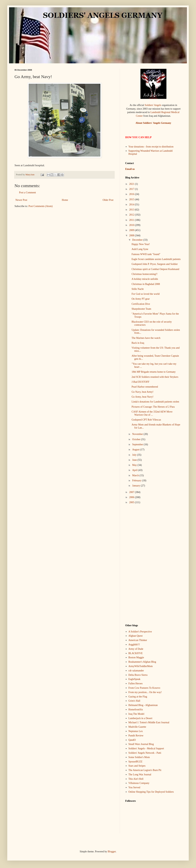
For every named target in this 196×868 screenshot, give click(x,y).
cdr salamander (136, 671)
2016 (132, 194)
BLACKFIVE (136, 653)
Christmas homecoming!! (145, 274)
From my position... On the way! (145, 692)
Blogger (112, 852)
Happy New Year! (141, 244)
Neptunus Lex (136, 731)
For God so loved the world (146, 294)
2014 (132, 205)
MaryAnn (30, 175)
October (137, 439)
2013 (132, 210)
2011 (132, 220)
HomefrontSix (136, 710)
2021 (132, 184)
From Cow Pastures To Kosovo (144, 688)
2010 (132, 225)
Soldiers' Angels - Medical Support (146, 748)
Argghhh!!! (134, 645)
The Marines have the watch (146, 338)
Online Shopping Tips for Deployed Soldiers (151, 792)
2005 (132, 502)
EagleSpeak (134, 679)
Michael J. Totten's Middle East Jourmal (149, 722)
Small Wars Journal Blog (141, 744)
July (135, 455)
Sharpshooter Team (141, 309)
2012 (132, 215)
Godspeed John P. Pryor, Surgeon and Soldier (155, 264)
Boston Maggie (136, 657)
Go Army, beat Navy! (142, 397)
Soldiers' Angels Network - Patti (145, 753)
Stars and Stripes (137, 766)
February (137, 481)
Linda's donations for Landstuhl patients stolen (155, 402)
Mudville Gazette (137, 727)
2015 (132, 199)
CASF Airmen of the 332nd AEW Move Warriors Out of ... (152, 413)
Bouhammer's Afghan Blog (142, 662)
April (135, 470)
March (136, 475)
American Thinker (138, 640)
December (138, 240)
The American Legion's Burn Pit (145, 770)
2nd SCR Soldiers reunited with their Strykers (155, 377)
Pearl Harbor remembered (145, 387)
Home (65, 200)
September (138, 444)
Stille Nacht (138, 289)
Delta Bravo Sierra (138, 675)
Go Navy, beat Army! (142, 392)
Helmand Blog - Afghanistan (143, 705)
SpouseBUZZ (135, 762)
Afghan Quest (136, 636)
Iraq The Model (136, 714)
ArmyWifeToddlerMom (141, 666)
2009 (132, 230)
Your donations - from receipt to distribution (151, 147)
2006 (132, 497)
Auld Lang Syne (140, 249)
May (135, 465)
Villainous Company (139, 783)
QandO (132, 740)
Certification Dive (141, 304)
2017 (132, 189)
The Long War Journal (140, 775)
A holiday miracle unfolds (145, 279)
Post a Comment (27, 193)
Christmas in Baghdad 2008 (146, 284)
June (135, 460)
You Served (134, 787)
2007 (132, 492)
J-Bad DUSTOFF (140, 382)
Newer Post (21, 200)
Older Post (108, 200)
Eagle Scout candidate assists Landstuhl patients (156, 259)
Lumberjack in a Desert (140, 718)
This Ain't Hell (136, 779)
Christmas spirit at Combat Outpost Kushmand (155, 269)
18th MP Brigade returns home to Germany (154, 372)
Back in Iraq (138, 343)
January (136, 486)
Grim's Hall (134, 701)
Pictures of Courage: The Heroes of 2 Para (153, 407)
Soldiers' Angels (153, 105)
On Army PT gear (141, 299)
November (138, 434)
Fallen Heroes (136, 683)
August (136, 450)
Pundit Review (136, 736)
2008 (132, 235)
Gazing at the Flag (138, 697)
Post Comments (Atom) (41, 206)
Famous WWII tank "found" (146, 254)
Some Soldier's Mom (139, 757)
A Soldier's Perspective (140, 632)
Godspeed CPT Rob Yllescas (146, 420)
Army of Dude (136, 649)
